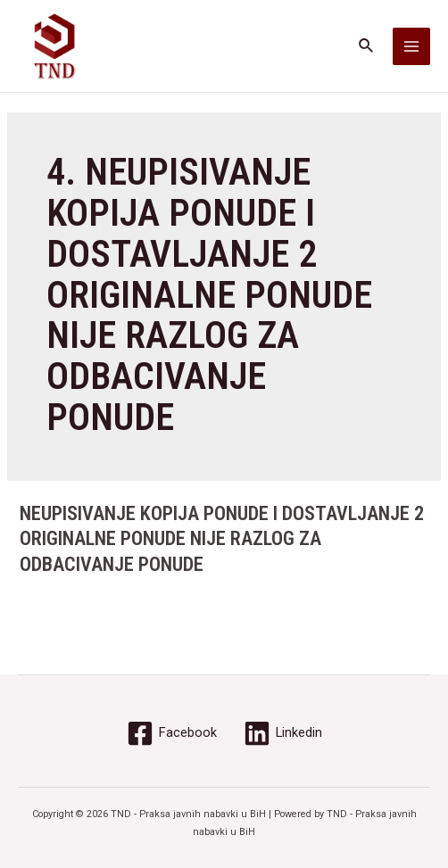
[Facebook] (172, 733)
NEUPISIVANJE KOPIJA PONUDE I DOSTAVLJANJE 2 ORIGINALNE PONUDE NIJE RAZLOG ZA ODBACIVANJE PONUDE (222, 539)
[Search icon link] (367, 46)
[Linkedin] (283, 733)
